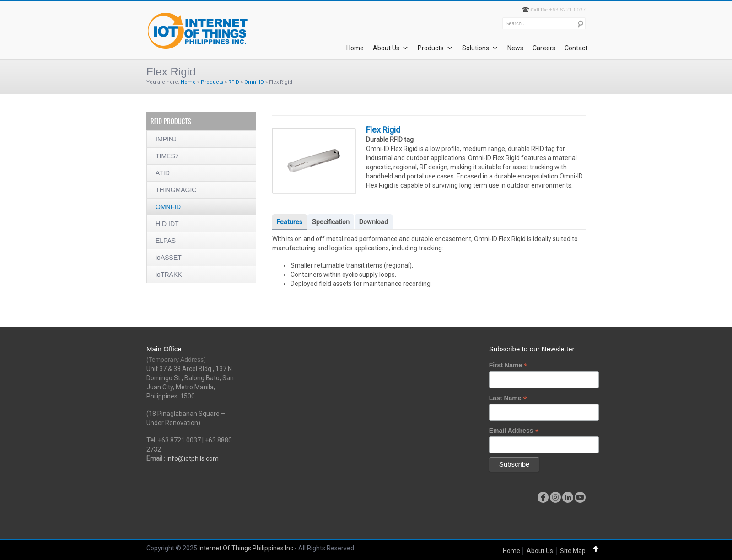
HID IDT (167, 224)
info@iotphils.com (193, 458)
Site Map (573, 551)
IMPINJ (166, 139)
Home (355, 48)
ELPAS (166, 241)
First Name (508, 365)
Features (290, 222)
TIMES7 (167, 156)
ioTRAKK (169, 275)
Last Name (508, 398)
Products (435, 48)
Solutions (480, 48)
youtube (580, 497)
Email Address (514, 431)
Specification (331, 222)
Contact (576, 48)
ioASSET (169, 258)
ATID (163, 173)
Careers (544, 48)
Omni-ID (254, 82)
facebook (543, 497)
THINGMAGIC (176, 190)
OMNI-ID (168, 207)
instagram (555, 497)
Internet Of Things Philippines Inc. (247, 548)
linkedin (568, 497)
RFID (234, 82)
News (515, 48)
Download (374, 222)
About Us (391, 48)
